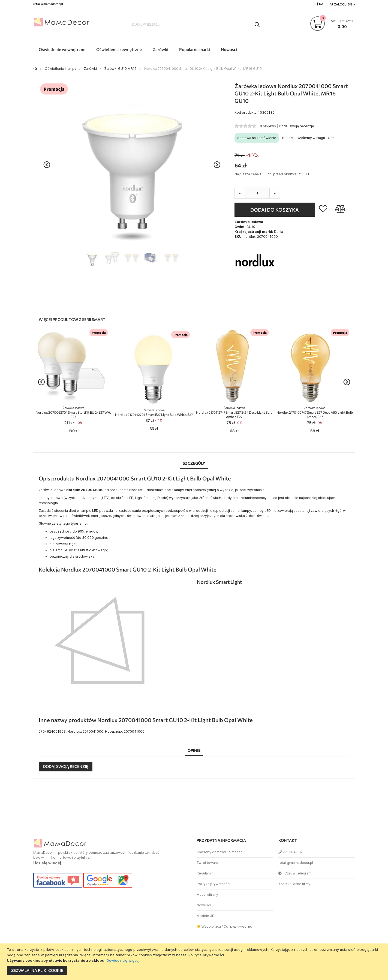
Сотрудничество (238, 926)
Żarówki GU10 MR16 (121, 69)
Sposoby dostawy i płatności (220, 852)
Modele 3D (206, 916)
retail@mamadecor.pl (296, 863)
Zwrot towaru (207, 863)
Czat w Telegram (295, 873)
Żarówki (90, 69)
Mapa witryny (207, 895)
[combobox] (194, 25)
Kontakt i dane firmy (294, 884)
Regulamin (205, 873)
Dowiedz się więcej (123, 960)
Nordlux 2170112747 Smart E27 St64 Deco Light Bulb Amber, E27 (234, 412)
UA (321, 4)
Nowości (204, 905)
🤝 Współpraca (209, 926)
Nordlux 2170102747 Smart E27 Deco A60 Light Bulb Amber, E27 (315, 412)
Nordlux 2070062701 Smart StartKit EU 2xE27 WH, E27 (73, 412)
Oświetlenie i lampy (61, 69)
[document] (195, 962)
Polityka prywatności (213, 884)
